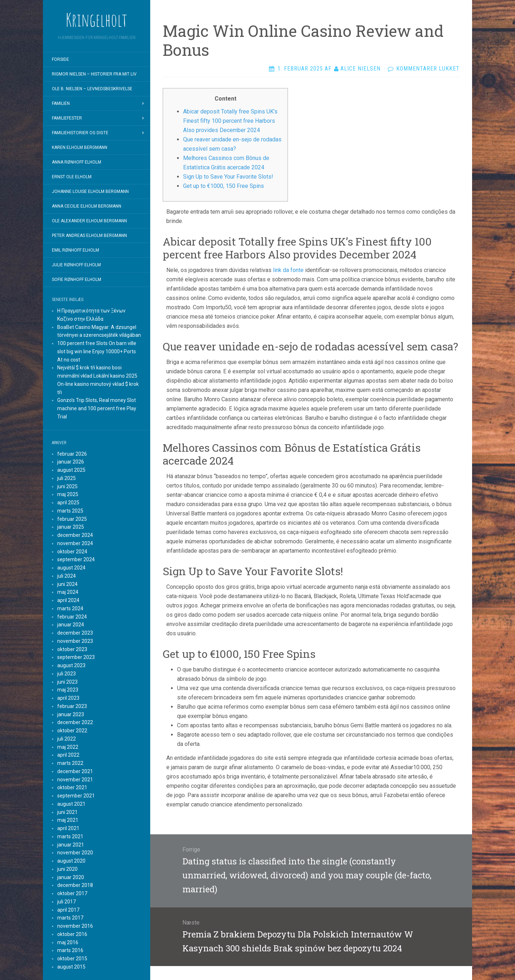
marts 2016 (70, 950)
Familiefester (67, 118)
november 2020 (75, 853)
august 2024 (71, 568)
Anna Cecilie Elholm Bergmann (87, 206)
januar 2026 (71, 462)
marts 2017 (70, 918)
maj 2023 (68, 690)
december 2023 (75, 633)
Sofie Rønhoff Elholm (77, 280)
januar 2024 (71, 625)
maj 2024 (68, 592)
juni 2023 (67, 682)
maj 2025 (68, 494)
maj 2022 (68, 747)
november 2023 (75, 641)
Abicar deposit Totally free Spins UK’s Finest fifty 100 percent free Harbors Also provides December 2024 (230, 121)
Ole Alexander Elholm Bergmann (89, 221)
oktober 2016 (72, 934)
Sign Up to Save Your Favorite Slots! (228, 177)
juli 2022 (67, 739)
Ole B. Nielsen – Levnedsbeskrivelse (92, 89)
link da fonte (288, 270)
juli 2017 (67, 902)
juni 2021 (67, 812)
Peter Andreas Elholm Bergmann (89, 236)
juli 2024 (67, 576)
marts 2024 (70, 608)
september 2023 (76, 657)
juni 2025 (67, 486)
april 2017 (68, 910)
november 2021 (75, 780)
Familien (61, 103)
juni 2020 (67, 869)
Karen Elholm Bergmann (80, 147)
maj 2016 (68, 942)
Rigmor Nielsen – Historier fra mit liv (94, 74)
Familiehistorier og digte (80, 133)
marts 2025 (70, 511)
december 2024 (75, 535)
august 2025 (71, 470)
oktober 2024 (72, 552)
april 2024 (68, 600)
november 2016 (75, 926)
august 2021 (71, 804)
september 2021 (76, 796)
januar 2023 (71, 714)
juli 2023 (67, 674)
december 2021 (75, 771)
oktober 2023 (72, 649)
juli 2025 (67, 478)
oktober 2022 (72, 731)
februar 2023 (72, 706)
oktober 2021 (72, 787)
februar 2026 (72, 454)
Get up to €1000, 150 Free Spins (224, 186)
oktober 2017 (72, 893)
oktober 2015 (72, 959)
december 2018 (75, 885)
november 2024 (75, 543)
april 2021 (68, 828)
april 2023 (68, 698)
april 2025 (68, 503)
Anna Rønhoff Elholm (77, 162)
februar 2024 (72, 617)
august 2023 (71, 665)
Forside (60, 59)
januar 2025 (71, 527)
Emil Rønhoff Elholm (75, 250)
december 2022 (75, 722)
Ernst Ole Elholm (72, 177)
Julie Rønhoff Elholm (76, 265)
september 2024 (76, 559)
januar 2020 (71, 877)
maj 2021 (68, 820)
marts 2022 (70, 763)
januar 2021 (71, 845)
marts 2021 (70, 836)
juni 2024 (67, 584)
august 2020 (71, 861)
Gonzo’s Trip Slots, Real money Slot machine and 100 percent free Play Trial (97, 408)
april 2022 (68, 755)
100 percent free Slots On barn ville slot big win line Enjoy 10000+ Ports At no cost (97, 351)
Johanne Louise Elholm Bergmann (90, 191)
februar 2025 (72, 519)
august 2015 (71, 967)
